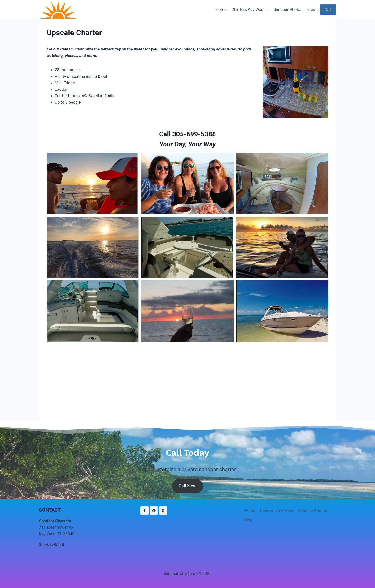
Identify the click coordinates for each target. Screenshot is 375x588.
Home (221, 9)
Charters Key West (277, 511)
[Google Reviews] (154, 510)
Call (328, 9)
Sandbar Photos (288, 9)
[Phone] (163, 510)
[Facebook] (144, 510)
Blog (311, 9)
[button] (93, 183)
